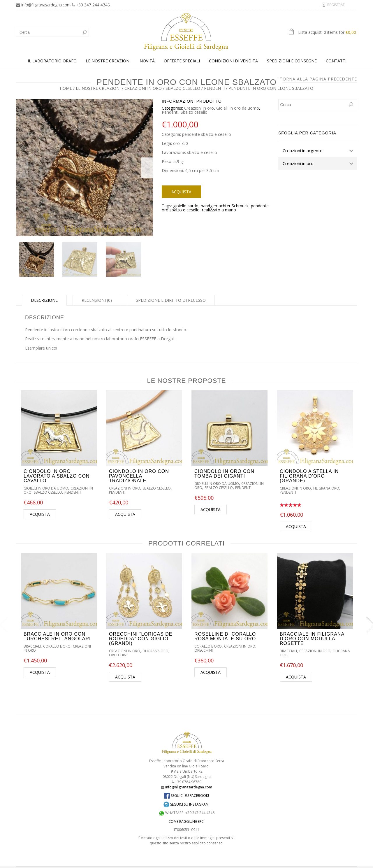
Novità (147, 61)
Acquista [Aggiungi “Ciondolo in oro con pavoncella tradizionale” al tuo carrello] (125, 506)
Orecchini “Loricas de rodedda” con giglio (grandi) (141, 630)
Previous (22, 163)
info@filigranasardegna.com (46, 5)
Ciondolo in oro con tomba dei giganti (224, 465)
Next (147, 163)
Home (66, 88)
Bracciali (32, 638)
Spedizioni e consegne (292, 61)
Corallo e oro (57, 638)
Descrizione (44, 291)
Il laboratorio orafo (52, 61)
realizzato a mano (219, 210)
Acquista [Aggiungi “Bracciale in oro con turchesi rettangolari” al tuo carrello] (40, 664)
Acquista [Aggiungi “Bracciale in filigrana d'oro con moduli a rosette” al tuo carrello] (296, 668)
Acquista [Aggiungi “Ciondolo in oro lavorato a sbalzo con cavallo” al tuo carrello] (40, 506)
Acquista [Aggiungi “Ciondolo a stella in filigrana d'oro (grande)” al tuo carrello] (296, 518)
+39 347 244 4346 (93, 5)
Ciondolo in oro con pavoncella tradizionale (139, 468)
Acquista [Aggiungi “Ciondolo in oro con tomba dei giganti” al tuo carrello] (211, 501)
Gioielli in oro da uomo (238, 108)
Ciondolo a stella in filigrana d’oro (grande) (309, 468)
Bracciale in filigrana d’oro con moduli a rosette (312, 630)
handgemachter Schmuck (225, 206)
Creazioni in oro (143, 88)
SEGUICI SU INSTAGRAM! (186, 796)
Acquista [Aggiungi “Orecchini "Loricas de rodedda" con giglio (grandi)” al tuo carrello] (125, 668)
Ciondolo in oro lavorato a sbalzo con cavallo (57, 468)
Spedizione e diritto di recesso (171, 291)
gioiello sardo (186, 206)
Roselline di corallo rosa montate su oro (225, 628)
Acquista (181, 192)
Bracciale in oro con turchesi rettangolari (57, 628)
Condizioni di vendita (233, 61)
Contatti (336, 61)
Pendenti (214, 88)
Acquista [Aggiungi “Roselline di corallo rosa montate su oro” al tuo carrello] (211, 664)
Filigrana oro (326, 480)
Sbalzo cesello (183, 88)
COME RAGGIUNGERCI (186, 813)
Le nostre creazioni (108, 61)
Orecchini (118, 647)
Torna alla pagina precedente (318, 79)
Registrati (336, 5)
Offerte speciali (182, 61)
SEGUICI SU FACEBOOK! (186, 787)
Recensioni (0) (97, 291)
